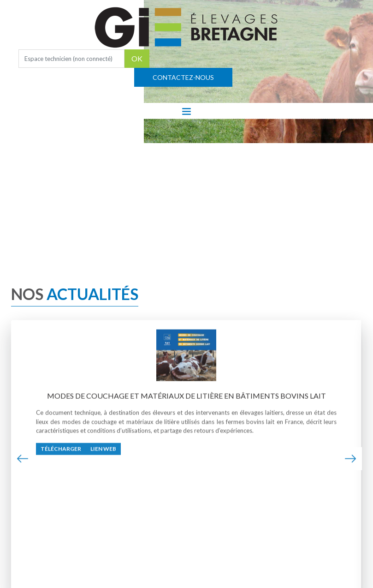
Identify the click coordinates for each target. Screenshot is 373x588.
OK (137, 58)
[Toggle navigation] (186, 111)
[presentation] (23, 460)
